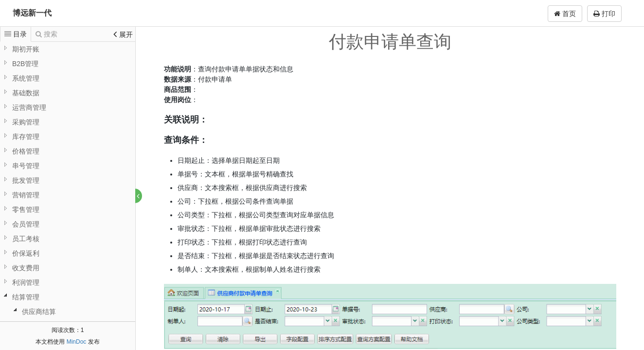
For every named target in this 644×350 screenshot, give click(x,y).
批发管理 (26, 180)
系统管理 (26, 78)
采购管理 (26, 122)
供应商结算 (39, 312)
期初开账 (26, 49)
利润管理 (26, 282)
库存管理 (26, 137)
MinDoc (77, 342)
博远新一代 (32, 13)
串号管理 (26, 166)
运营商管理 (29, 107)
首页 (565, 14)
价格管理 (26, 151)
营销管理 (26, 195)
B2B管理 (25, 64)
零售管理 (26, 210)
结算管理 (26, 297)
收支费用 (26, 268)
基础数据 (26, 93)
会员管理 (26, 224)
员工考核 (26, 239)
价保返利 (26, 253)
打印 (604, 14)
